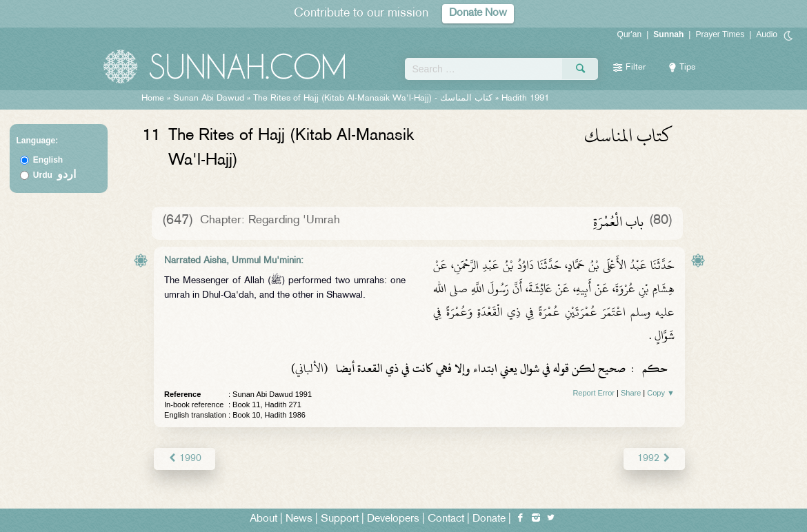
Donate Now (478, 13)
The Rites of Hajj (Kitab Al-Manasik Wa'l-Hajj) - (374, 99)
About (263, 519)
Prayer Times (720, 34)
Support (340, 519)
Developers (393, 519)
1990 (185, 459)
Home (153, 99)
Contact (446, 519)
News (299, 519)
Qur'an (630, 34)
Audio (767, 34)
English (48, 160)
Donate (489, 519)
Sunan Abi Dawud (209, 99)
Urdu (54, 175)
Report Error (594, 393)
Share (631, 393)
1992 (654, 459)
